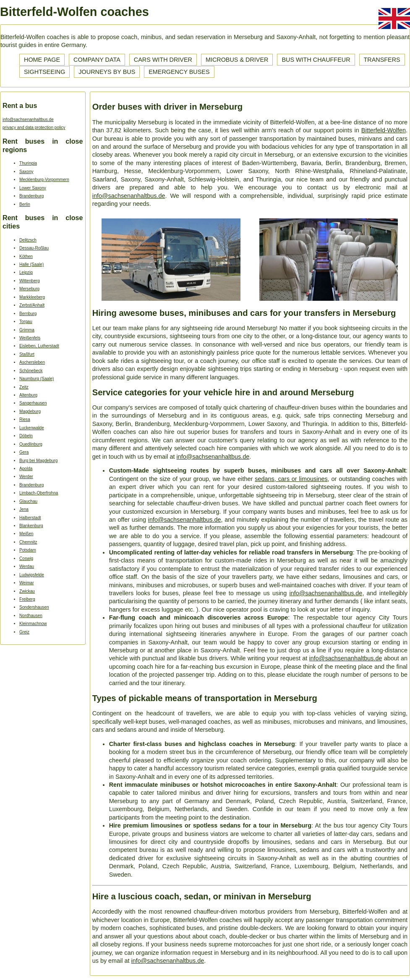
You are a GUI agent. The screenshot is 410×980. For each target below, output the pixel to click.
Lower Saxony (33, 188)
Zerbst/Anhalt (32, 305)
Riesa (25, 419)
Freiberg (27, 599)
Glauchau (28, 501)
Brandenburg (31, 196)
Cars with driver (163, 60)
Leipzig (26, 272)
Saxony (26, 172)
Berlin (25, 204)
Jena (24, 509)
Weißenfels (30, 338)
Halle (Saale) (31, 264)
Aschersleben (32, 362)
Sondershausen (34, 607)
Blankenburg (31, 526)
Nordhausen (31, 616)
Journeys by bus (107, 72)
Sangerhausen (33, 403)
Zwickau (27, 591)
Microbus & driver (237, 60)
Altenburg (28, 395)
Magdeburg (30, 411)
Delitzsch (28, 240)
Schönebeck (31, 371)
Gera (24, 452)
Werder (26, 477)
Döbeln (26, 436)
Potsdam (28, 550)
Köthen (26, 256)
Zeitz (24, 387)
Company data (97, 60)
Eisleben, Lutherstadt (39, 346)
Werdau (27, 566)
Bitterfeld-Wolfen (384, 130)
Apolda (26, 469)
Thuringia (28, 163)
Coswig (26, 558)
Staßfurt (27, 354)
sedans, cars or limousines (291, 479)
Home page (42, 60)
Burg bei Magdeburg (38, 461)
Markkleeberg (32, 297)
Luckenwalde (32, 428)
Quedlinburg (31, 444)
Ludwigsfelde (32, 575)
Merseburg (29, 289)
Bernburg (28, 314)
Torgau (26, 322)
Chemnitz (28, 542)
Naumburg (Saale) (37, 379)
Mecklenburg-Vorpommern (44, 180)
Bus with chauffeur (316, 60)
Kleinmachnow (33, 624)
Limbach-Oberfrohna (39, 493)
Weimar (27, 583)
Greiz (24, 632)
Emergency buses (179, 72)
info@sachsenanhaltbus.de (28, 120)
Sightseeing (44, 72)
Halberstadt (30, 518)
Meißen (26, 534)
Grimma (27, 330)
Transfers (382, 60)
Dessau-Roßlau (34, 248)
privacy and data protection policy (34, 127)
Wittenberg (30, 281)
